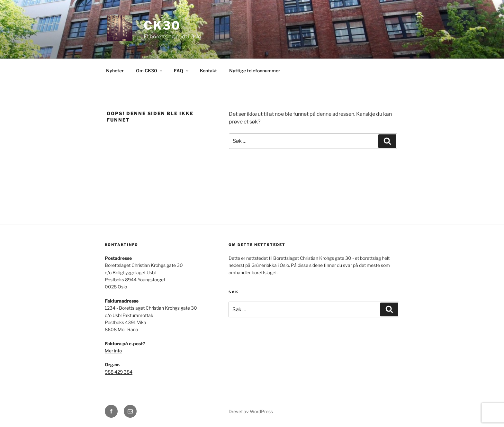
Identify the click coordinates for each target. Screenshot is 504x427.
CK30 (162, 25)
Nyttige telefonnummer (255, 71)
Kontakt (208, 71)
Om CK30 (150, 71)
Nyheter (115, 71)
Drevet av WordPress (251, 411)
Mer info (113, 351)
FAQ (182, 71)
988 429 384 (119, 372)
